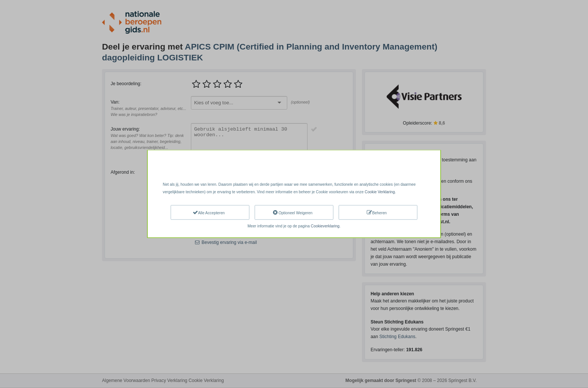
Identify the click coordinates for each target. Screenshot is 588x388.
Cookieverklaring (325, 226)
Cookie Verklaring (379, 192)
